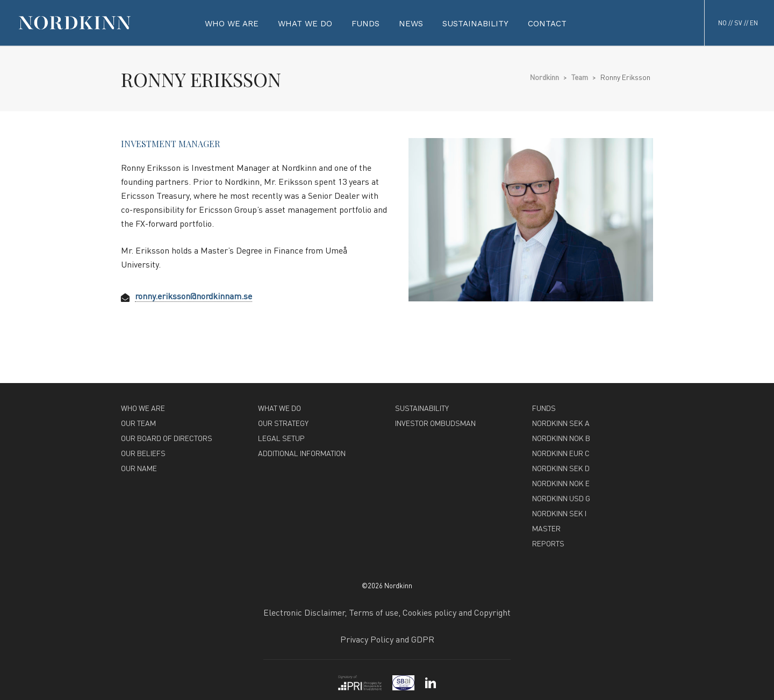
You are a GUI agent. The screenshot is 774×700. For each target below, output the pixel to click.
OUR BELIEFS (143, 453)
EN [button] (754, 23)
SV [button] (738, 23)
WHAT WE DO (279, 408)
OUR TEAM (138, 423)
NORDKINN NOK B (561, 438)
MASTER (546, 528)
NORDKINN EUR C (561, 453)
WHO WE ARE (143, 408)
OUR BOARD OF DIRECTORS (167, 438)
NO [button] (722, 23)
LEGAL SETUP (281, 438)
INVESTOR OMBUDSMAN (435, 423)
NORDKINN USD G (561, 498)
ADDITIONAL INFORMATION (302, 453)
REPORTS (548, 543)
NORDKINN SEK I (559, 513)
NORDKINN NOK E (561, 483)
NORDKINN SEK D (561, 468)
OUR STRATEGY (283, 423)
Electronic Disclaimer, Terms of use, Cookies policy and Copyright (387, 612)
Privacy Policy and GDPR (387, 639)
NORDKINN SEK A (561, 423)
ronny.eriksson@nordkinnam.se (193, 296)
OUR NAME (139, 468)
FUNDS (544, 408)
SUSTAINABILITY (422, 408)
